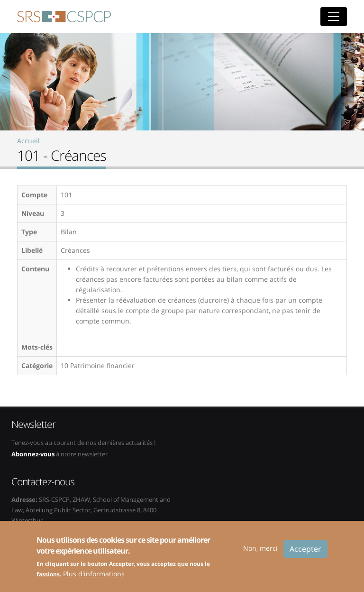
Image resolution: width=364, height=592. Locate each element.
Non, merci (260, 553)
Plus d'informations (94, 579)
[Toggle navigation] (334, 17)
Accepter (305, 554)
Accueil (28, 141)
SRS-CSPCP (64, 17)
